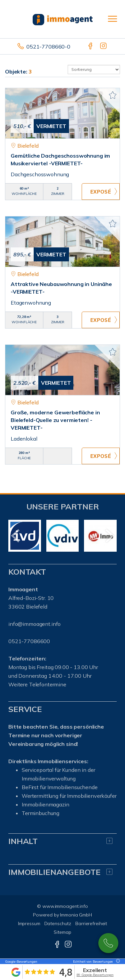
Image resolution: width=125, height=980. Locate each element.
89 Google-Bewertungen (95, 975)
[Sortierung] (94, 70)
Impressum (29, 923)
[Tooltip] (117, 962)
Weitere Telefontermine (37, 684)
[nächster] (109, 536)
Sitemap (62, 932)
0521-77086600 (108, 943)
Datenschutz (58, 923)
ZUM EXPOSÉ (101, 192)
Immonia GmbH (76, 915)
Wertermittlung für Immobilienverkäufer (69, 796)
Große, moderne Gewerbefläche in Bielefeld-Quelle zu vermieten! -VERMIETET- (55, 420)
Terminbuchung (40, 813)
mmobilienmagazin (46, 804)
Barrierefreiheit (91, 923)
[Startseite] (63, 19)
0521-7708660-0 (48, 47)
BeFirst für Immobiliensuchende (60, 787)
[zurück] (16, 536)
